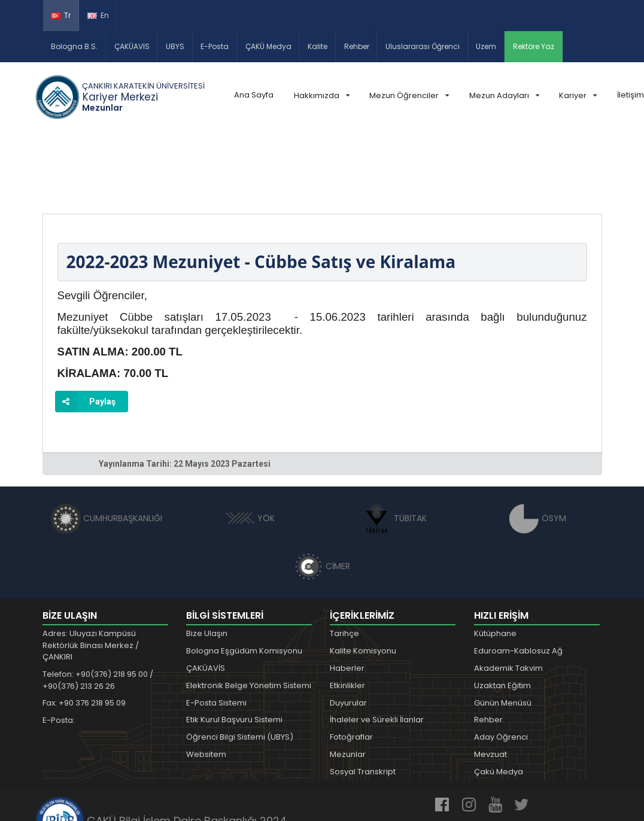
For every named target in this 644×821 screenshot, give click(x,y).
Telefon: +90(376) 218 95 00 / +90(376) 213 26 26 (98, 611)
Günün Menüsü (503, 633)
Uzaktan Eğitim (502, 615)
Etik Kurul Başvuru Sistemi (234, 650)
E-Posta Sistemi (216, 633)
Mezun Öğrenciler (409, 95)
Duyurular (348, 633)
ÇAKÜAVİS (132, 46)
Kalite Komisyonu (363, 581)
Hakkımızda (322, 95)
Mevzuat (490, 684)
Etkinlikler (347, 615)
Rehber (357, 46)
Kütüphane (495, 564)
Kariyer (578, 95)
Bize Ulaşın (207, 564)
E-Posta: (59, 651)
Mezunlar (348, 684)
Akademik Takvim (508, 598)
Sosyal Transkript (363, 702)
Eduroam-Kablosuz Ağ (518, 581)
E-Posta (215, 46)
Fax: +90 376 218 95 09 (84, 633)
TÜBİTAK (394, 449)
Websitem (206, 684)
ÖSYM (538, 449)
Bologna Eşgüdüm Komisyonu (244, 581)
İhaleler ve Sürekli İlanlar (377, 650)
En (98, 15)
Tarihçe (344, 564)
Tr (61, 15)
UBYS (175, 46)
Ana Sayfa (254, 95)
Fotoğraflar (351, 667)
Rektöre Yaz (534, 46)
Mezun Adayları (504, 95)
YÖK (250, 449)
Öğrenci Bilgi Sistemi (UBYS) (240, 667)
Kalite (318, 46)
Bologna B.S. (74, 46)
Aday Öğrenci (501, 667)
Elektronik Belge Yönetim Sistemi (249, 615)
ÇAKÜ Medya (268, 46)
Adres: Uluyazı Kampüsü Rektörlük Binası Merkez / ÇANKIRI (91, 576)
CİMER (322, 497)
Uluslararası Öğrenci (423, 46)
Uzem (486, 46)
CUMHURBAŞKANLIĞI (107, 449)
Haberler (347, 598)
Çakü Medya (499, 702)
